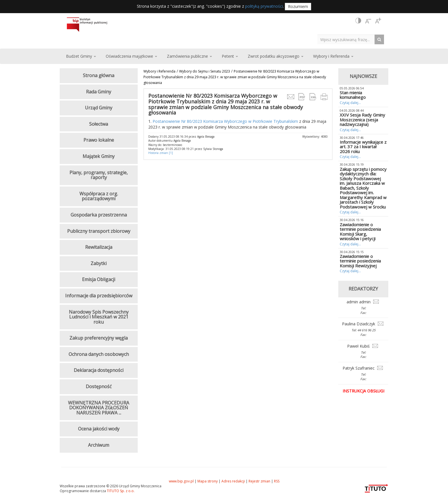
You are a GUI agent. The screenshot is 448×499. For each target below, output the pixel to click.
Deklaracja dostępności (99, 370)
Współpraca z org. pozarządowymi (99, 196)
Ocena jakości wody (99, 429)
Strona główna (99, 75)
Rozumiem (298, 6)
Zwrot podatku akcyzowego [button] (276, 56)
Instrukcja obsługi (363, 391)
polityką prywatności (264, 6)
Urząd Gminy (99, 108)
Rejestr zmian (259, 481)
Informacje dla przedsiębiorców (99, 296)
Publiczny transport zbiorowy (99, 231)
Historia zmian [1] (161, 153)
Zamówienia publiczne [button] (189, 56)
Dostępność (99, 386)
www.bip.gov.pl (181, 481)
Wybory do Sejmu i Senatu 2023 (205, 71)
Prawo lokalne (99, 140)
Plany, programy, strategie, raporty (99, 175)
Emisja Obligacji (99, 279)
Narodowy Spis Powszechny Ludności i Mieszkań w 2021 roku (99, 317)
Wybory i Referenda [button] (333, 56)
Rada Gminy (99, 92)
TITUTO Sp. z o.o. (120, 491)
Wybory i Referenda (159, 71)
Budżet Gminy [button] (81, 56)
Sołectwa (99, 124)
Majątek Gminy (99, 156)
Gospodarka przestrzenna (99, 215)
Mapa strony (208, 481)
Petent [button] (230, 56)
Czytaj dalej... (350, 103)
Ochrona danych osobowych (99, 354)
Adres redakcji (233, 481)
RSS (277, 481)
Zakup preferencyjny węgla (99, 338)
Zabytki (99, 263)
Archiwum (99, 445)
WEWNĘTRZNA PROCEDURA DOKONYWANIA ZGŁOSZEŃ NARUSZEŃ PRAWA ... (99, 408)
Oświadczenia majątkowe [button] (131, 56)
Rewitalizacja (99, 247)
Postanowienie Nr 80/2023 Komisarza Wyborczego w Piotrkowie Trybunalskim (225, 121)
